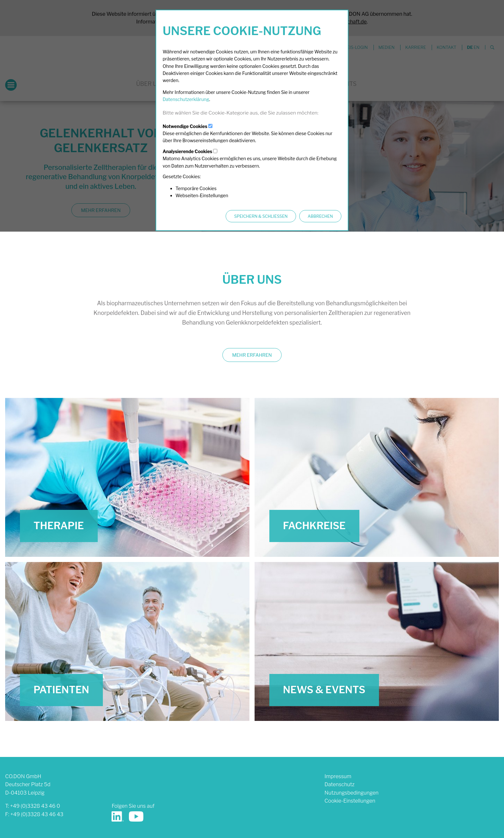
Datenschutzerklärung (186, 99)
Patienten (61, 690)
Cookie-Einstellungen (350, 801)
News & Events (324, 690)
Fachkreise (314, 526)
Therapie (59, 526)
